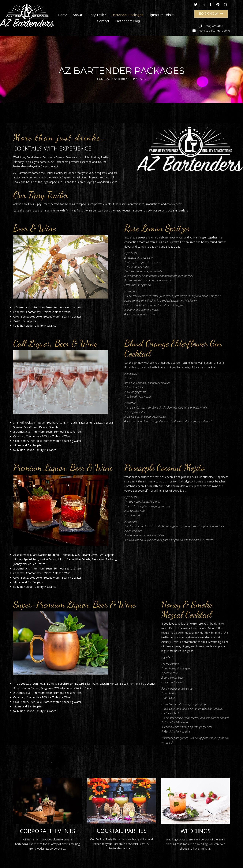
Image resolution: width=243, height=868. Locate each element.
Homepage (104, 79)
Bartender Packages (127, 15)
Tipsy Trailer (97, 15)
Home (63, 15)
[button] (211, 14)
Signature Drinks (161, 15)
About (78, 15)
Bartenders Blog (127, 21)
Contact (103, 21)
